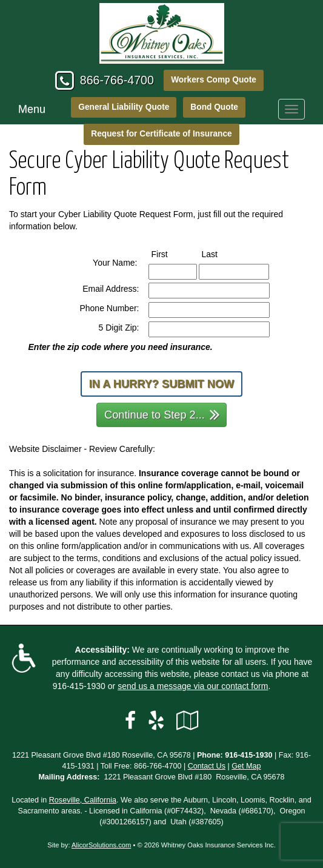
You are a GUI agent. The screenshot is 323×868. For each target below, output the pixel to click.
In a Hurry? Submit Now (161, 384)
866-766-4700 (117, 80)
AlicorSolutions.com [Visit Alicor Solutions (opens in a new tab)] (101, 845)
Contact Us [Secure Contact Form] (207, 766)
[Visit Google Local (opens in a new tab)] (188, 721)
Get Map (246, 766)
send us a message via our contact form (193, 686)
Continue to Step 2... (162, 414)
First (171, 254)
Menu (32, 109)
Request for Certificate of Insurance (161, 134)
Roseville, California (83, 800)
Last (221, 254)
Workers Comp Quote (214, 80)
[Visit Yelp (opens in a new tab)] (156, 721)
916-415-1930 (79, 686)
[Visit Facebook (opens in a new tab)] (130, 721)
